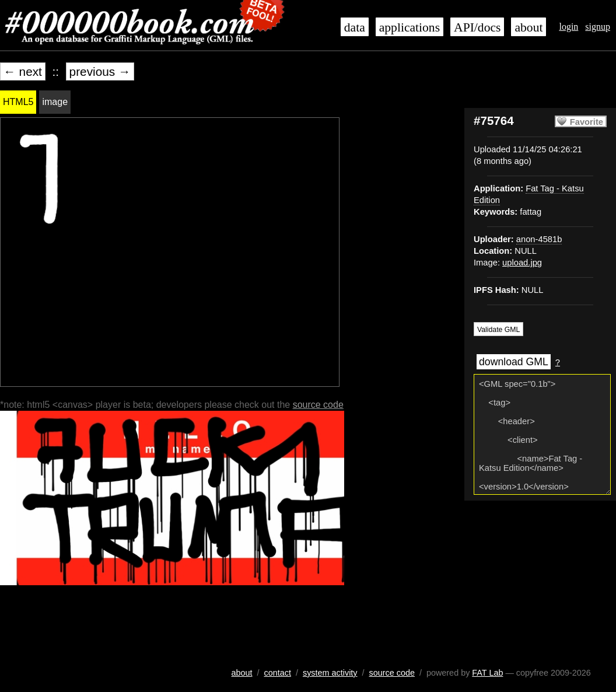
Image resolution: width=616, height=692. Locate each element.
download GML (514, 362)
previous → (100, 71)
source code (318, 405)
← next (23, 71)
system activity (330, 673)
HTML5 (18, 102)
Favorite (587, 122)
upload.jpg (522, 263)
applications (409, 27)
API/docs (477, 27)
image (55, 102)
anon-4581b (539, 239)
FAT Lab (487, 673)
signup (598, 27)
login (568, 27)
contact (278, 673)
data (355, 27)
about (528, 27)
